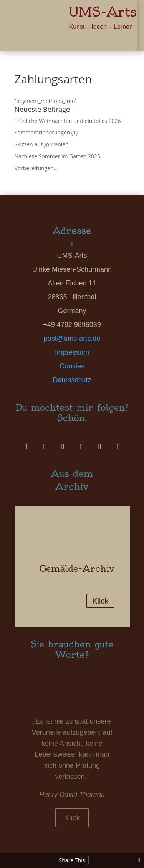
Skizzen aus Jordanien (42, 144)
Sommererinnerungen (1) (46, 132)
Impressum (72, 352)
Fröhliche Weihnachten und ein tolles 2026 (68, 121)
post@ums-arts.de (72, 339)
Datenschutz (72, 380)
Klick (100, 601)
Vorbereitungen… (36, 168)
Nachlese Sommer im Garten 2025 (57, 156)
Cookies (72, 366)
